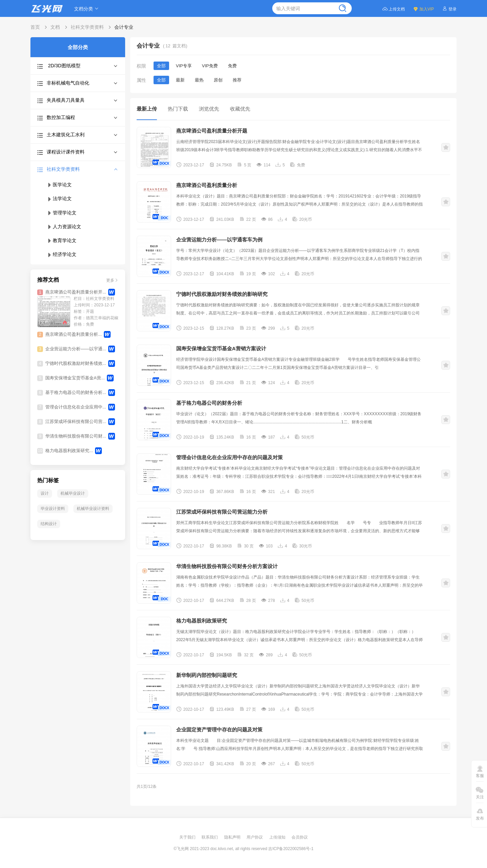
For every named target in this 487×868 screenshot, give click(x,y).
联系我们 (210, 837)
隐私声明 (233, 837)
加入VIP (423, 9)
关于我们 (188, 837)
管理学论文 (62, 213)
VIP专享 (184, 66)
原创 (218, 80)
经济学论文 (62, 254)
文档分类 (87, 9)
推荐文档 (48, 280)
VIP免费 (210, 66)
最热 (199, 80)
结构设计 (49, 524)
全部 (161, 66)
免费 (232, 66)
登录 (449, 9)
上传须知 (278, 837)
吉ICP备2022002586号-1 (291, 849)
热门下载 (178, 109)
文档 (55, 27)
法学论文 (59, 198)
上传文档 (393, 9)
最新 (180, 80)
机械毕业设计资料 (93, 509)
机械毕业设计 (73, 493)
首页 (35, 27)
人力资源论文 (64, 227)
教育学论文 (62, 240)
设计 (45, 493)
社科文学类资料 (87, 27)
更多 (112, 280)
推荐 (237, 80)
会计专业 (124, 27)
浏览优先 (209, 109)
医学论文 (59, 185)
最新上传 (147, 109)
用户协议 (255, 837)
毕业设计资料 (53, 509)
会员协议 (300, 837)
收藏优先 (240, 109)
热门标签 (48, 480)
